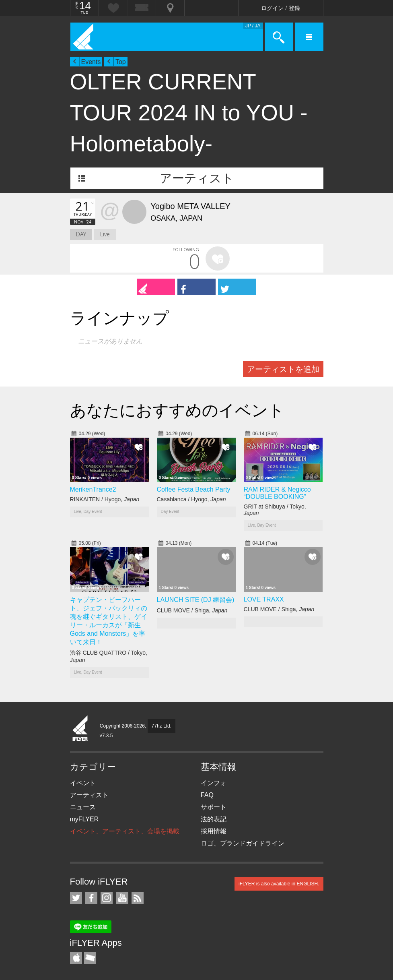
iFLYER (80, 729)
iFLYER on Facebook (91, 898)
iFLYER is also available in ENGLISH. (279, 884)
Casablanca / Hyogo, (191, 499)
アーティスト (197, 178)
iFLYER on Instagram (107, 898)
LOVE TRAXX (264, 599)
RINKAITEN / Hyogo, (105, 499)
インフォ (214, 783)
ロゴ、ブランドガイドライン (243, 843)
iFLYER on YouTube (122, 898)
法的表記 (214, 819)
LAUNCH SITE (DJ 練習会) (196, 600)
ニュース (83, 807)
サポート (214, 807)
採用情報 (214, 831)
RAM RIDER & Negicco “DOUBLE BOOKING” (277, 493)
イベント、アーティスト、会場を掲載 (125, 831)
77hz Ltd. (162, 726)
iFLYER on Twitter (76, 898)
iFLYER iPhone (76, 958)
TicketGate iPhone (90, 958)
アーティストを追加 (283, 369)
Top (121, 62)
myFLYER (84, 819)
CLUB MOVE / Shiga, (192, 610)
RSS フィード (138, 898)
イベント (83, 783)
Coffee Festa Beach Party (194, 489)
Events (91, 62)
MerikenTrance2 (93, 489)
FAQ (207, 795)
